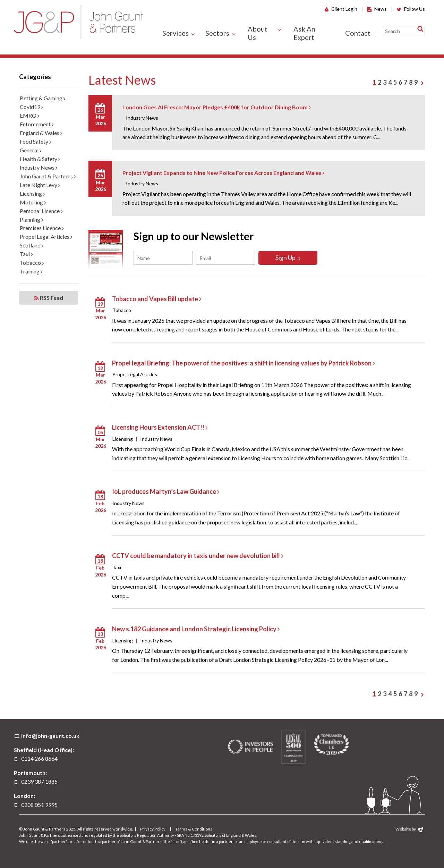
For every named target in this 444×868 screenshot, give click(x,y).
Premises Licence (42, 228)
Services (176, 33)
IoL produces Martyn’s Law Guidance (166, 491)
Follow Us (411, 9)
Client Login (341, 9)
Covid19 (32, 107)
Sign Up (288, 258)
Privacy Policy (153, 829)
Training (31, 271)
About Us (258, 33)
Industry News (39, 167)
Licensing (32, 193)
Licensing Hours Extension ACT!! (160, 427)
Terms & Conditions (194, 829)
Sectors (217, 33)
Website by (409, 829)
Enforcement (37, 124)
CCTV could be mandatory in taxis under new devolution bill (198, 556)
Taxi (26, 254)
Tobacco (32, 263)
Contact (358, 33)
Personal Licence (41, 211)
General (31, 150)
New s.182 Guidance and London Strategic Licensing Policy (196, 629)
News (377, 9)
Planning (32, 220)
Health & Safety (40, 159)
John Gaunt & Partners (78, 22)
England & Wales (41, 133)
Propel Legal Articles (46, 237)
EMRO (30, 115)
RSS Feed (49, 298)
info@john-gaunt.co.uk (50, 736)
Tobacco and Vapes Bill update (157, 299)
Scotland (32, 245)
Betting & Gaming (43, 98)
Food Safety (36, 141)
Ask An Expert (304, 33)
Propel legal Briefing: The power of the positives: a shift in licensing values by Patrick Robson (243, 363)
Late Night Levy (40, 185)
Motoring (33, 202)
